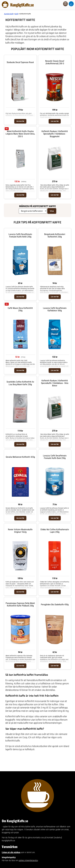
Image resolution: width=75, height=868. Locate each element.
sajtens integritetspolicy (28, 860)
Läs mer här (20, 121)
